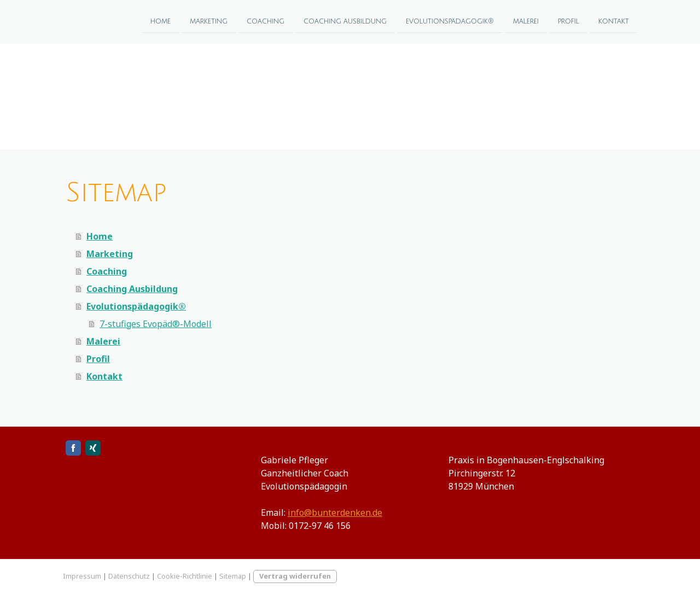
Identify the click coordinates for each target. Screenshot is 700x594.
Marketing (209, 21)
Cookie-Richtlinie (185, 576)
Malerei (526, 21)
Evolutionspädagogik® (450, 21)
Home (161, 21)
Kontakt (614, 21)
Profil (568, 21)
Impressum (82, 576)
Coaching (266, 21)
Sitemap (233, 576)
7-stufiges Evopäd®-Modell (156, 324)
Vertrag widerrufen (295, 576)
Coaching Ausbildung (345, 21)
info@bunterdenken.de (335, 513)
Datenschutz (129, 576)
